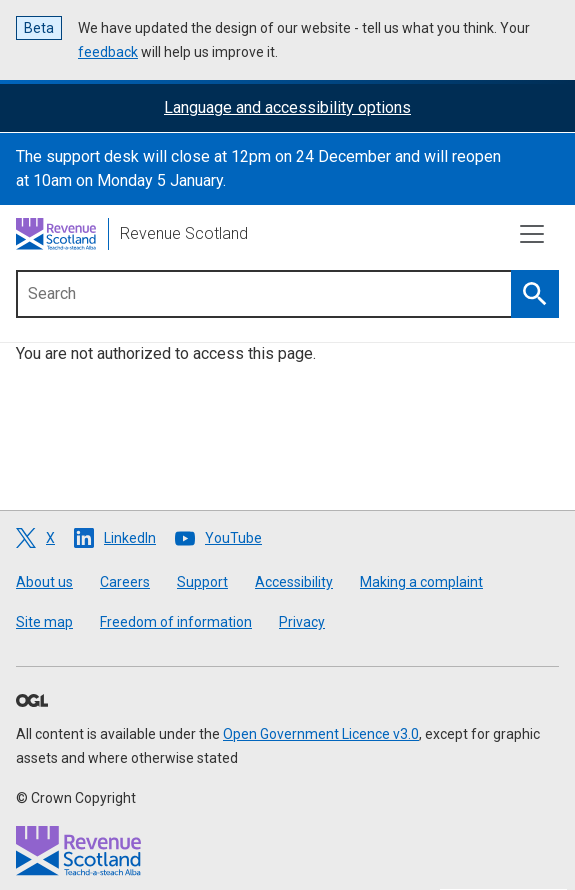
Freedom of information (176, 622)
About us (44, 582)
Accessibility (294, 582)
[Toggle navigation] (532, 234)
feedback (108, 52)
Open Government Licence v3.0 (321, 734)
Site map (44, 622)
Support (202, 582)
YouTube (233, 538)
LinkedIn (130, 538)
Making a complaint (421, 582)
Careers (125, 582)
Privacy (302, 622)
